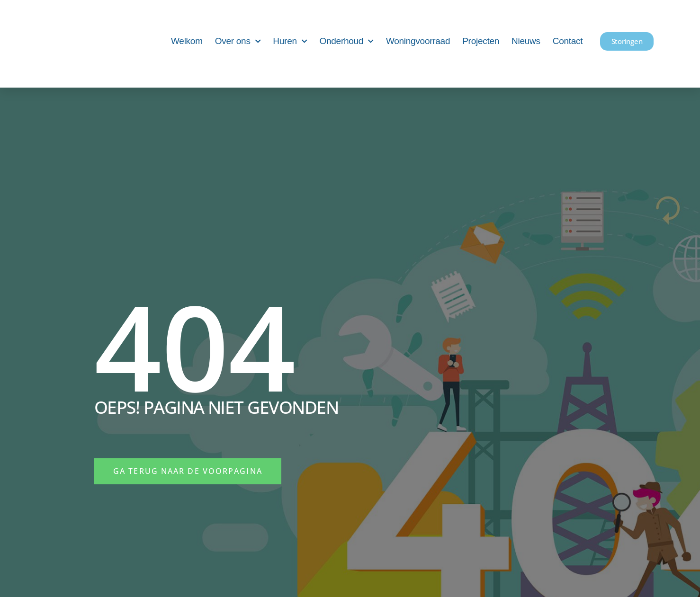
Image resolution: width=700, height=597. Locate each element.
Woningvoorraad (418, 41)
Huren (290, 41)
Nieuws (526, 41)
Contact (568, 41)
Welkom (187, 41)
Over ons (238, 41)
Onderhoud (347, 41)
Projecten (481, 41)
